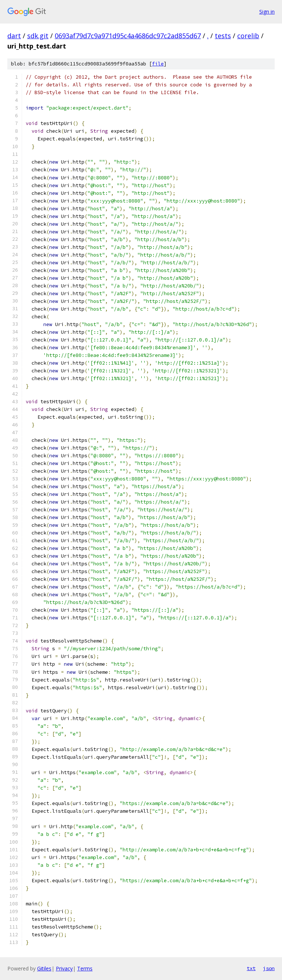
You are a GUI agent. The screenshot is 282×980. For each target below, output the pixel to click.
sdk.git (38, 36)
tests (223, 36)
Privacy (64, 968)
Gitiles (44, 968)
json (269, 968)
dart (14, 36)
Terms (85, 968)
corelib (248, 36)
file (158, 64)
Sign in (267, 12)
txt (251, 968)
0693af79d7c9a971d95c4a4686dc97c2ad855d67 (128, 36)
